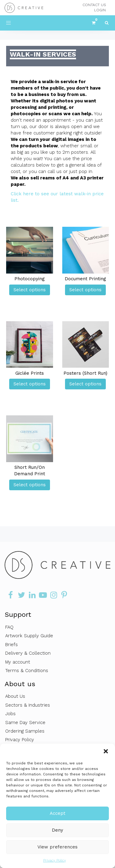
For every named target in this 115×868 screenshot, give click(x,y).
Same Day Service (25, 723)
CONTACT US (94, 5)
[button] (106, 751)
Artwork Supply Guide (29, 636)
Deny (57, 830)
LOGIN (100, 10)
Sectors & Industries (28, 705)
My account (18, 662)
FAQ (9, 627)
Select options (30, 290)
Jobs (10, 714)
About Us (15, 696)
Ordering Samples (25, 731)
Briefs (11, 645)
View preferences (57, 847)
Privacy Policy (55, 860)
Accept (57, 813)
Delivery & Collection (28, 653)
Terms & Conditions (27, 671)
